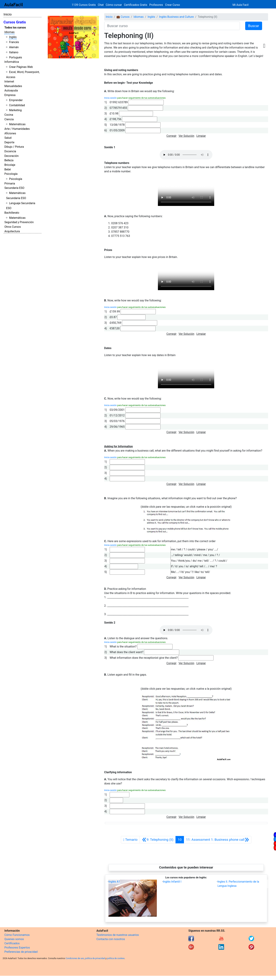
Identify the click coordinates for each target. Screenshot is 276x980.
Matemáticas (17, 124)
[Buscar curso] (172, 26)
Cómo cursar (114, 5)
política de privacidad (95, 958)
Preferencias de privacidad (21, 952)
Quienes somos (14, 939)
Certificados (12, 943)
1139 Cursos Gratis (84, 5)
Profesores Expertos (17, 948)
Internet (9, 82)
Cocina (9, 115)
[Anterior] (158, 840)
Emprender (16, 100)
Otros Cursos (13, 227)
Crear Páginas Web (21, 67)
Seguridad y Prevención (19, 222)
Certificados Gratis (136, 5)
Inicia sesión (110, 98)
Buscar (254, 26)
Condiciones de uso (75, 958)
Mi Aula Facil (241, 5)
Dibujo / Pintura (14, 147)
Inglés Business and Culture (176, 17)
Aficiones (10, 133)
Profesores (156, 5)
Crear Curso (172, 5)
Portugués (15, 57)
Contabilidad (17, 105)
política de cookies (116, 958)
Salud (8, 138)
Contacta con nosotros (111, 939)
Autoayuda (11, 90)
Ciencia (9, 119)
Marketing (15, 110)
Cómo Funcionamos (17, 935)
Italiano (14, 52)
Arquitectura (12, 231)
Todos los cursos (15, 28)
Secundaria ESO (14, 188)
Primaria (10, 183)
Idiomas (9, 32)
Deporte (9, 142)
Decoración (12, 156)
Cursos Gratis (15, 22)
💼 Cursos (123, 17)
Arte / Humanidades (17, 129)
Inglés (13, 37)
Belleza (9, 160)
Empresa (10, 95)
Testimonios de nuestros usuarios (118, 935)
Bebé (8, 169)
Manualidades (13, 86)
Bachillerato (12, 213)
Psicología (11, 174)
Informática (12, 62)
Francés (14, 42)
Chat (101, 5)
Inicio (8, 14)
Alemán (14, 47)
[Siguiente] (218, 840)
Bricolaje (10, 165)
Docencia (10, 151)
